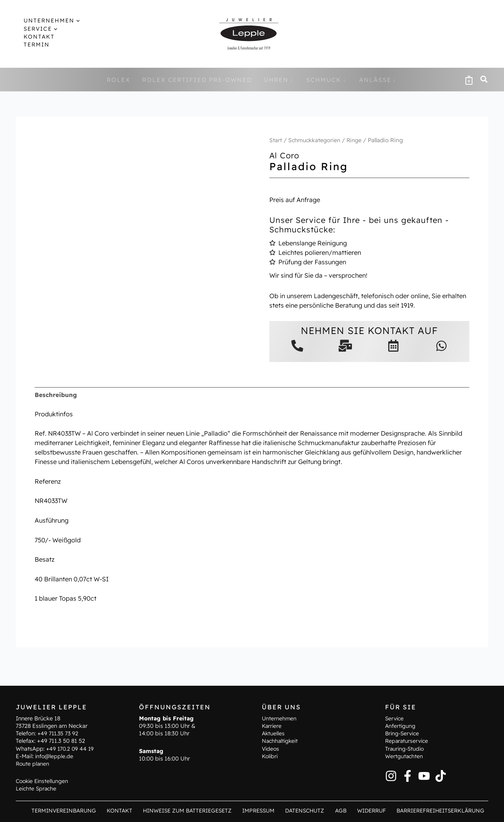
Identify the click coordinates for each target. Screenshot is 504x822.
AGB (344, 810)
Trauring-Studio (406, 748)
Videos (271, 748)
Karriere (272, 726)
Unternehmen (280, 718)
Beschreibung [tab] (56, 395)
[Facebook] (408, 776)
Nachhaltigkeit (281, 741)
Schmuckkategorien (315, 140)
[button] (46, 20)
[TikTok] (441, 776)
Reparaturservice (408, 741)
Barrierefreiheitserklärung (441, 810)
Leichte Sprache (37, 789)
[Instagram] (391, 776)
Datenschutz (312, 810)
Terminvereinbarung (80, 810)
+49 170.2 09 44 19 (71, 748)
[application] (69, 20)
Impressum (268, 810)
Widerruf (372, 810)
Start (276, 140)
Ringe (356, 140)
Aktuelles (274, 733)
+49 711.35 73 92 (59, 733)
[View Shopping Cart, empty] (469, 80)
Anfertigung (401, 726)
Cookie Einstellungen (43, 781)
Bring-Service (403, 733)
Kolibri (270, 756)
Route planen (33, 763)
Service (395, 718)
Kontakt (133, 810)
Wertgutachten (405, 756)
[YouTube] (424, 776)
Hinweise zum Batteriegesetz (198, 810)
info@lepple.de (55, 756)
